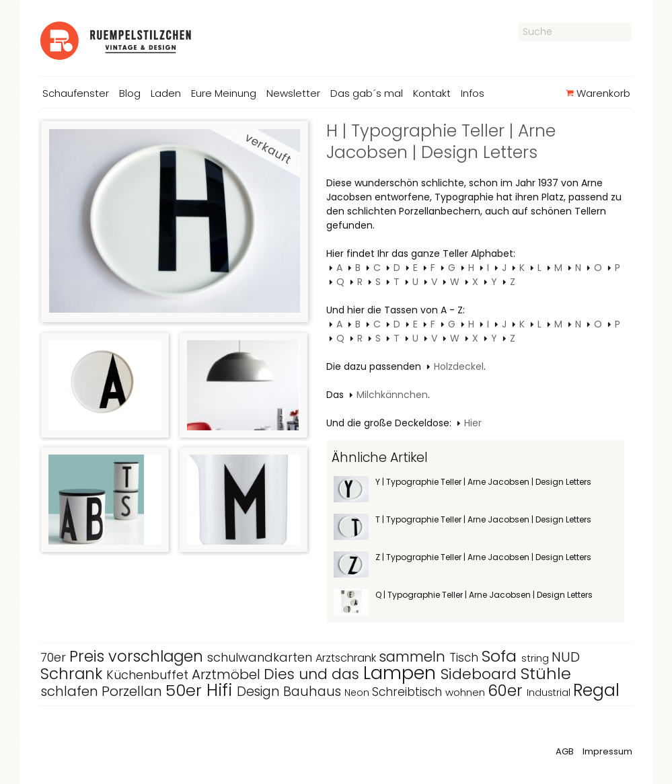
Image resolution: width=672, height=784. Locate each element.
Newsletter (293, 93)
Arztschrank (347, 658)
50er (186, 690)
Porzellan (134, 691)
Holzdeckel (459, 366)
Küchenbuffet (149, 675)
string (536, 658)
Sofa (501, 656)
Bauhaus (314, 692)
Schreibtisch (409, 692)
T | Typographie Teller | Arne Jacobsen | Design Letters (483, 519)
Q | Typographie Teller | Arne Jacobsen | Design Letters (484, 595)
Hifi (222, 690)
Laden (166, 93)
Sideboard (481, 674)
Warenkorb (598, 93)
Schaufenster (76, 93)
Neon (358, 693)
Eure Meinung (224, 93)
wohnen (466, 692)
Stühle (546, 673)
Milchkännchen (392, 395)
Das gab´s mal (367, 93)
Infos (473, 93)
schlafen (71, 691)
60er (507, 691)
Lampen (402, 673)
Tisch (465, 658)
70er (55, 657)
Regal (596, 690)
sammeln (414, 657)
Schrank (73, 674)
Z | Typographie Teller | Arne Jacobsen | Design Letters (483, 557)
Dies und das (313, 674)
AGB (565, 751)
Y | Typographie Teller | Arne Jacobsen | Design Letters (483, 482)
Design (260, 692)
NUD (566, 657)
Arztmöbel (228, 674)
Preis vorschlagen (138, 656)
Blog (130, 93)
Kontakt (432, 93)
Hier (473, 423)
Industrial (550, 693)
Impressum (607, 751)
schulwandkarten (261, 657)
